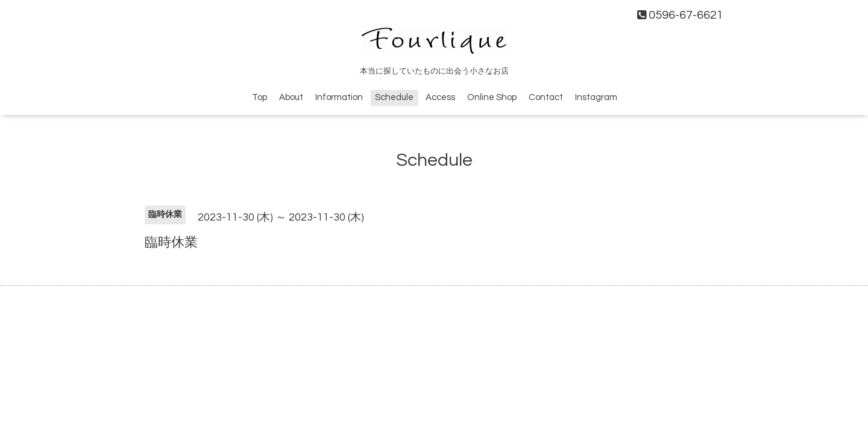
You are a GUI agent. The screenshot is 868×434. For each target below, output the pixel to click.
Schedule (394, 97)
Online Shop (492, 97)
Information (339, 97)
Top (259, 97)
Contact (546, 97)
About (291, 97)
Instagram (596, 97)
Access (440, 97)
